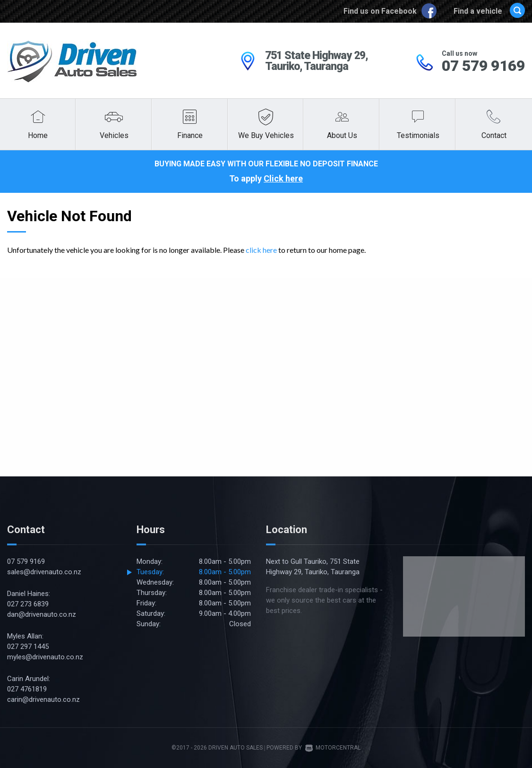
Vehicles (114, 135)
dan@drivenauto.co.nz (42, 614)
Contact (494, 135)
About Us (342, 135)
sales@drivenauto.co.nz (44, 572)
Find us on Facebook (391, 11)
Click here (283, 178)
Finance (190, 135)
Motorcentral (333, 748)
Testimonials (418, 135)
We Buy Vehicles (266, 135)
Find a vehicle (489, 11)
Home (38, 135)
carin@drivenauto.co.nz (43, 699)
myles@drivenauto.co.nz (45, 657)
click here (261, 250)
